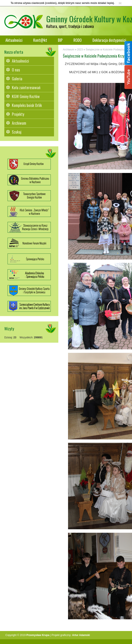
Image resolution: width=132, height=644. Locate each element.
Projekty (18, 114)
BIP (60, 40)
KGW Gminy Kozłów (26, 96)
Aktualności (14, 40)
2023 (80, 50)
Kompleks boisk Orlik (27, 105)
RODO (78, 40)
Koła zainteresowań (26, 87)
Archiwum (19, 123)
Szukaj (17, 132)
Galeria (17, 79)
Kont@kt (40, 40)
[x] (120, 3)
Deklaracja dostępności (109, 40)
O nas (16, 70)
